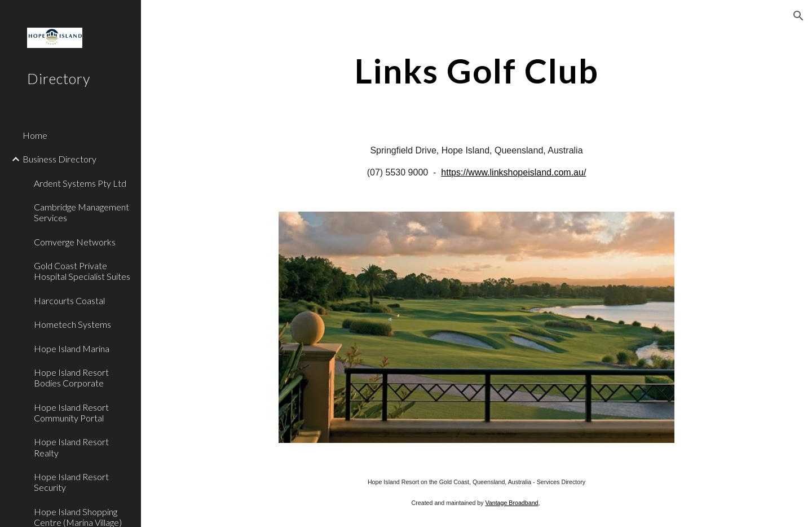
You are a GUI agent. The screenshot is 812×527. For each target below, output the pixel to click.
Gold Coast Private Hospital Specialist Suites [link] (82, 271)
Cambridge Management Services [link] (81, 212)
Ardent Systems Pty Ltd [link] (80, 183)
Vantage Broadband (511, 503)
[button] (798, 16)
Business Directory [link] (59, 159)
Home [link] (35, 135)
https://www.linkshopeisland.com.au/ (513, 172)
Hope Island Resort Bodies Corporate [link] (71, 377)
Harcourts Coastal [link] (69, 300)
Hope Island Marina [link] (72, 348)
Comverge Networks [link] (75, 242)
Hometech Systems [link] (72, 324)
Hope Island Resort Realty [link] (71, 447)
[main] (477, 71)
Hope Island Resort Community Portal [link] (71, 412)
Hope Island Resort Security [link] (71, 482)
